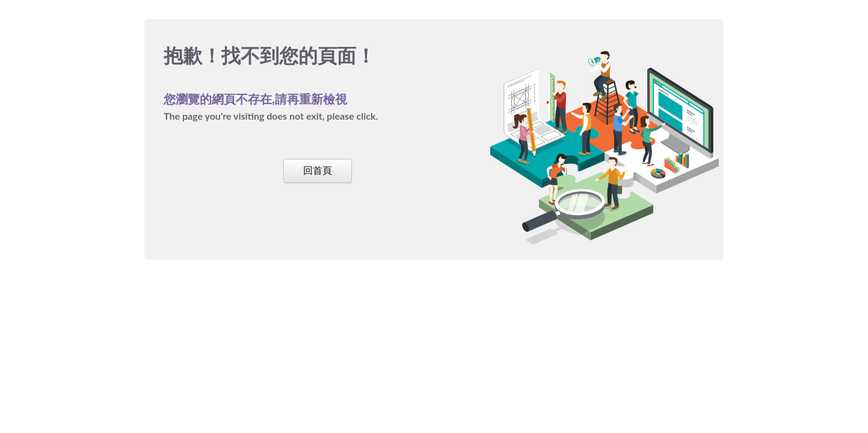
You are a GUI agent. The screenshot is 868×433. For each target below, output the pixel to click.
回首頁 (318, 170)
